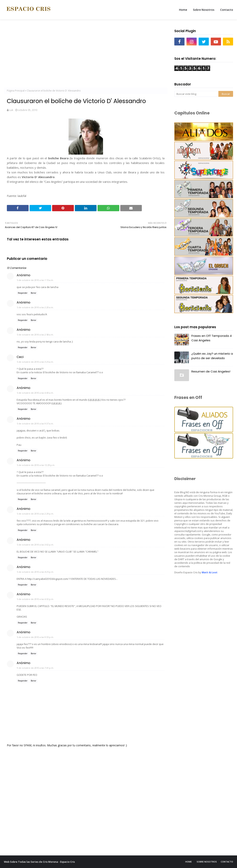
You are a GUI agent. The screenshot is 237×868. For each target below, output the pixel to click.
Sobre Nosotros (207, 862)
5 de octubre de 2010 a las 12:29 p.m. (36, 465)
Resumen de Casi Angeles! (211, 371)
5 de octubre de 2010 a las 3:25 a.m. (35, 362)
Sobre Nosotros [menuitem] (204, 10)
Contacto (227, 862)
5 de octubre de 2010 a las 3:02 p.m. (35, 545)
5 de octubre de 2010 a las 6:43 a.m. (35, 393)
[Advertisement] (86, 55)
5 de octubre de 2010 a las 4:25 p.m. (35, 572)
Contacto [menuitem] (227, 10)
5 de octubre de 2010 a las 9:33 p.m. (35, 637)
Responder (23, 293)
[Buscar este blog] (196, 94)
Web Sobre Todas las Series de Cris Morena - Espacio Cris (39, 862)
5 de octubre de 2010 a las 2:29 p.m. (35, 514)
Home (189, 862)
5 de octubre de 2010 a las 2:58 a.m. (35, 335)
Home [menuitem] (183, 10)
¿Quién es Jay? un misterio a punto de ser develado (212, 356)
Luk (11, 110)
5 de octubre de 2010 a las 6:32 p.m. (35, 599)
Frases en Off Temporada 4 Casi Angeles (212, 338)
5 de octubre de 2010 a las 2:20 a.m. (35, 307)
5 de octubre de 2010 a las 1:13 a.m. (35, 280)
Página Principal (16, 91)
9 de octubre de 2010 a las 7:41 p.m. (35, 668)
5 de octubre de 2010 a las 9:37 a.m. (35, 424)
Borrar (33, 293)
